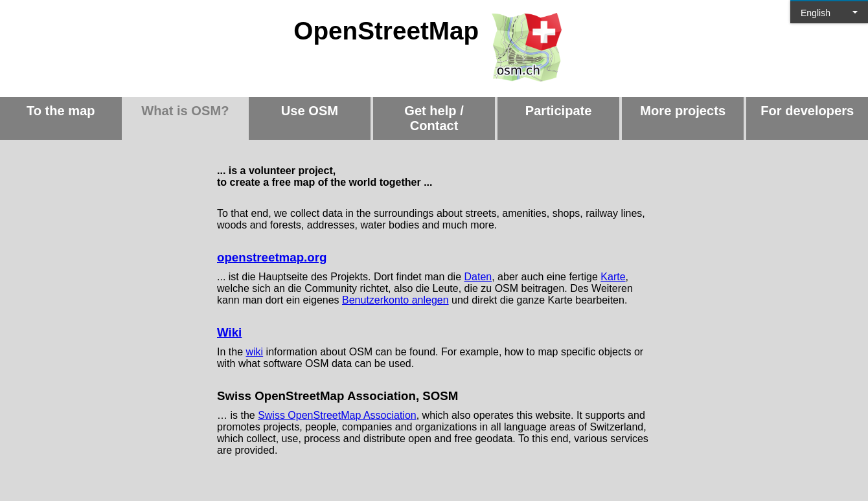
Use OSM (310, 111)
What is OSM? (185, 111)
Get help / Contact (434, 118)
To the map (61, 111)
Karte (613, 277)
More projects (683, 111)
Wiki (229, 332)
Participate (559, 111)
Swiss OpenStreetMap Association (337, 415)
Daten (478, 277)
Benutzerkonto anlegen (395, 300)
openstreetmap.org (272, 257)
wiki (254, 352)
